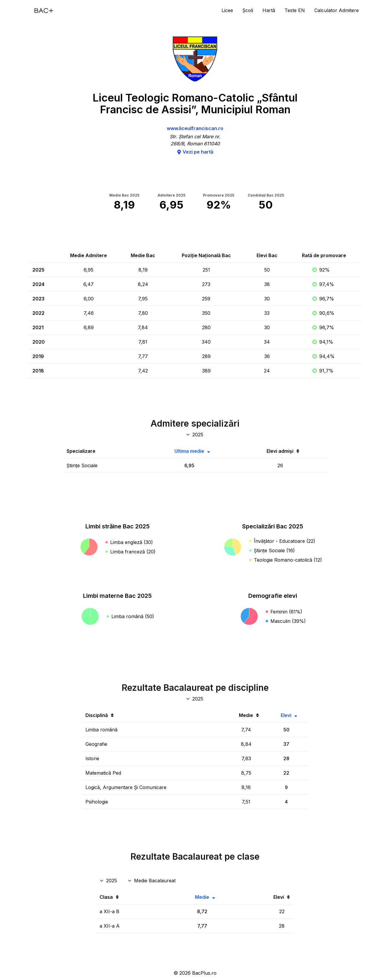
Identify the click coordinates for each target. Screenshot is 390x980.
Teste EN (295, 10)
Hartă (269, 10)
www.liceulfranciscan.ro (195, 128)
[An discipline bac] (195, 699)
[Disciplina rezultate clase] (152, 881)
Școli (248, 10)
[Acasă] (44, 11)
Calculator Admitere (337, 10)
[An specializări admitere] (195, 435)
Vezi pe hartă (195, 152)
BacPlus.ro (204, 973)
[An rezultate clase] (109, 881)
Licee (227, 10)
